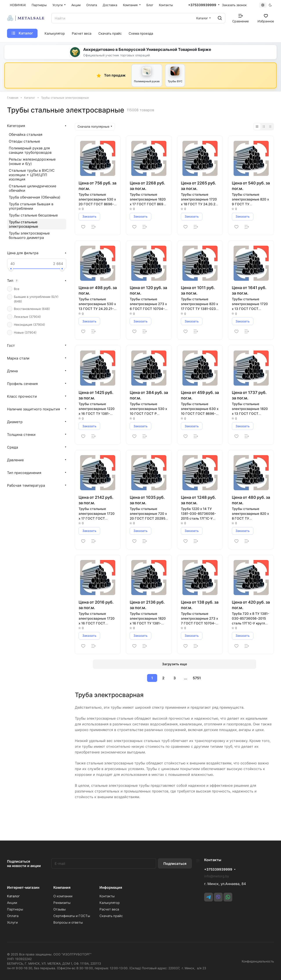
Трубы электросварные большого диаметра (29, 235)
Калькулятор (111, 903)
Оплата (13, 916)
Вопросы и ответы (69, 922)
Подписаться (178, 864)
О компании (64, 896)
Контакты (109, 896)
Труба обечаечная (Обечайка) (35, 197)
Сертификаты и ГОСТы (72, 916)
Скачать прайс (113, 916)
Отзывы (60, 909)
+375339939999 (202, 5)
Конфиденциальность (258, 961)
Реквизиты (63, 903)
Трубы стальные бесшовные (33, 215)
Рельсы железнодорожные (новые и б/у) (32, 161)
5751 (197, 678)
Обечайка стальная (26, 134)
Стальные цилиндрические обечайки (32, 188)
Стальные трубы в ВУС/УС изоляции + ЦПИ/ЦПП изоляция (32, 175)
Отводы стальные (24, 141)
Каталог (13, 896)
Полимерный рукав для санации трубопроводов (30, 150)
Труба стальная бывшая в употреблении (31, 206)
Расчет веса (111, 909)
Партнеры (15, 909)
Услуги (12, 922)
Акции (12, 903)
